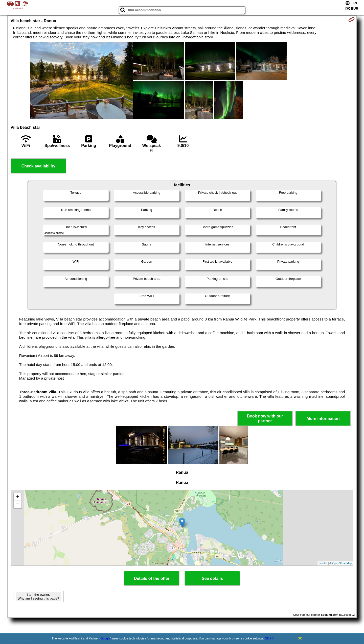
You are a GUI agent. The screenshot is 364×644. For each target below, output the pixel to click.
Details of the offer (152, 578)
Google (106, 638)
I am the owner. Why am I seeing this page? (38, 597)
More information (323, 419)
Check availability (38, 166)
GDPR (269, 638)
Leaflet (323, 563)
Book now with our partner (265, 418)
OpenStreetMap (342, 563)
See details (212, 578)
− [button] (18, 505)
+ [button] (18, 497)
